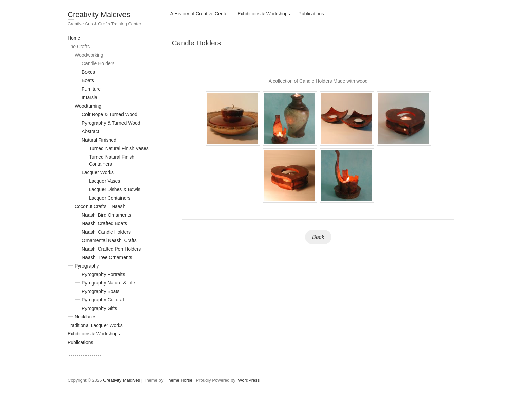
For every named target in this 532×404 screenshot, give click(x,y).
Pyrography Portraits (103, 274)
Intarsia (90, 97)
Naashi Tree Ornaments (107, 257)
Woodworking (89, 55)
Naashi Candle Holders (106, 232)
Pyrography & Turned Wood (111, 123)
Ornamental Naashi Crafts (109, 240)
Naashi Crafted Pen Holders (111, 249)
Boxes (88, 72)
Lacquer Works (98, 172)
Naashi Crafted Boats (104, 223)
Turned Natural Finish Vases (119, 148)
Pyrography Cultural (103, 300)
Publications (80, 342)
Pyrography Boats (101, 291)
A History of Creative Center (200, 14)
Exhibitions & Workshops (94, 334)
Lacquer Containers (110, 198)
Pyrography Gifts (99, 308)
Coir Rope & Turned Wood (110, 114)
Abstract (90, 131)
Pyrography (87, 266)
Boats (88, 80)
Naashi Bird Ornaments (107, 215)
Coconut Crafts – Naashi (101, 206)
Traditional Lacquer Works (95, 325)
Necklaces (86, 317)
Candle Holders (98, 63)
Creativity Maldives (99, 14)
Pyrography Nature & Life (108, 283)
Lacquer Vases (104, 181)
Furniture (91, 89)
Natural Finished (99, 140)
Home (74, 38)
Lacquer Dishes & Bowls (115, 189)
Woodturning (88, 106)
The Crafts (79, 47)
